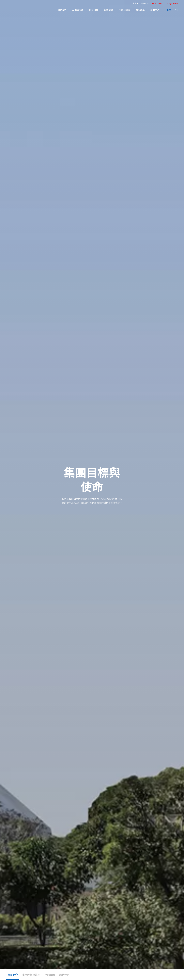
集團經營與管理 (31, 975)
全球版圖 (50, 975)
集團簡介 (13, 975)
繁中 (169, 10)
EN (176, 10)
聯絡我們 (64, 975)
